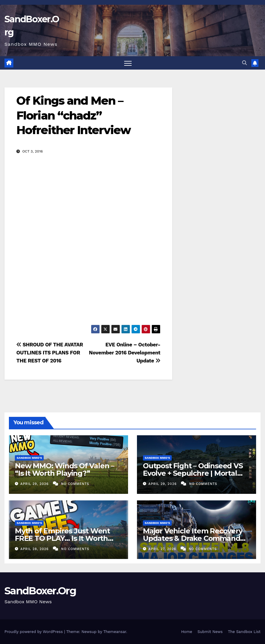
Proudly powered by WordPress (34, 632)
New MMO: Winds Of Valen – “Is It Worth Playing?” (64, 469)
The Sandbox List (244, 632)
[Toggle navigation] (128, 63)
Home (187, 632)
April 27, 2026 (163, 549)
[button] (245, 63)
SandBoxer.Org (40, 591)
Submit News (210, 632)
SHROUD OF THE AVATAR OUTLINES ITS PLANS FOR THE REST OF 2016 (50, 353)
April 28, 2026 (35, 549)
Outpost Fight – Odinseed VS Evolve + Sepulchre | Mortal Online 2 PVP (193, 473)
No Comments (75, 484)
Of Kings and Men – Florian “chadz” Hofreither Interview (73, 116)
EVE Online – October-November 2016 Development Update (124, 353)
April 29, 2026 (35, 484)
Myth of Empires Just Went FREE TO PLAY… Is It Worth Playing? (62, 538)
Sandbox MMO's (29, 458)
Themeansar (115, 632)
